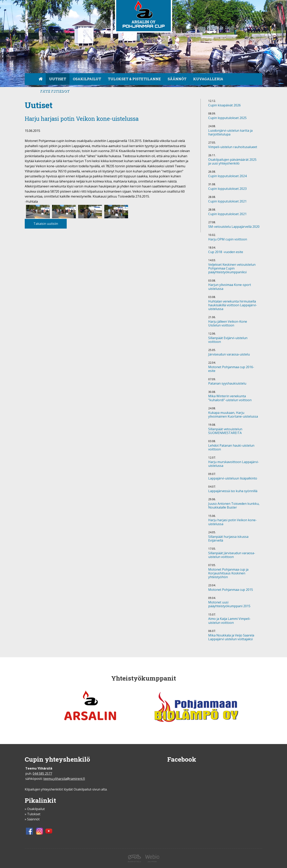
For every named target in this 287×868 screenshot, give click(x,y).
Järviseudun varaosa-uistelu (229, 355)
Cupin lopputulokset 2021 (227, 201)
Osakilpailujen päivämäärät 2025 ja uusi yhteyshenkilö (232, 162)
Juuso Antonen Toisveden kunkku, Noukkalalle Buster (234, 506)
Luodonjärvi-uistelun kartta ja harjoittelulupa (230, 133)
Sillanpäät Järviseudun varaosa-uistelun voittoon (232, 555)
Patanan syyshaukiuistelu (227, 384)
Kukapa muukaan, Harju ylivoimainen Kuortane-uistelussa (233, 415)
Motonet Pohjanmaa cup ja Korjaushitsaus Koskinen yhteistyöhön (228, 573)
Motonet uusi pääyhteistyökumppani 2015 (229, 604)
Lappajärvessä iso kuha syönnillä (233, 491)
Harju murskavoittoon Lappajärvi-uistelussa (234, 464)
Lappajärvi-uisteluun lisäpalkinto (233, 478)
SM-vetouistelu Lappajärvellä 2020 (234, 227)
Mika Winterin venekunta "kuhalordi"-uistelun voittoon (230, 398)
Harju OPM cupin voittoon (228, 239)
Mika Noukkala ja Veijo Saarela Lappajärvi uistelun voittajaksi (231, 637)
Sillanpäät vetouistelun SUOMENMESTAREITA (225, 431)
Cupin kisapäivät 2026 (224, 105)
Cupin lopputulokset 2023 (227, 189)
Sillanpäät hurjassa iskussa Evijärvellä (228, 539)
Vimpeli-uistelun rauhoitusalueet (233, 147)
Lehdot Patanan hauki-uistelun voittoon (231, 448)
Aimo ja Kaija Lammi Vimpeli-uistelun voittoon (229, 621)
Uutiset (58, 79)
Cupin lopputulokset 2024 (227, 176)
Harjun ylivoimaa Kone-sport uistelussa (230, 287)
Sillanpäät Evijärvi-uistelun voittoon (228, 340)
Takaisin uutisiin (46, 224)
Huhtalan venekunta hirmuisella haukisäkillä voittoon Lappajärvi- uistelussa (233, 305)
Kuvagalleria (208, 79)
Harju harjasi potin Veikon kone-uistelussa (232, 522)
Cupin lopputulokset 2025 (227, 118)
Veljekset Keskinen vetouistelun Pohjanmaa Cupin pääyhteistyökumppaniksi (232, 269)
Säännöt (177, 79)
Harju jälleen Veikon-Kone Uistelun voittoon (228, 324)
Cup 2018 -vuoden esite (226, 252)
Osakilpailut (87, 79)
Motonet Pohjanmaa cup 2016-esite (231, 369)
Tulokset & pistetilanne (134, 79)
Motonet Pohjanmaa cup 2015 (231, 590)
